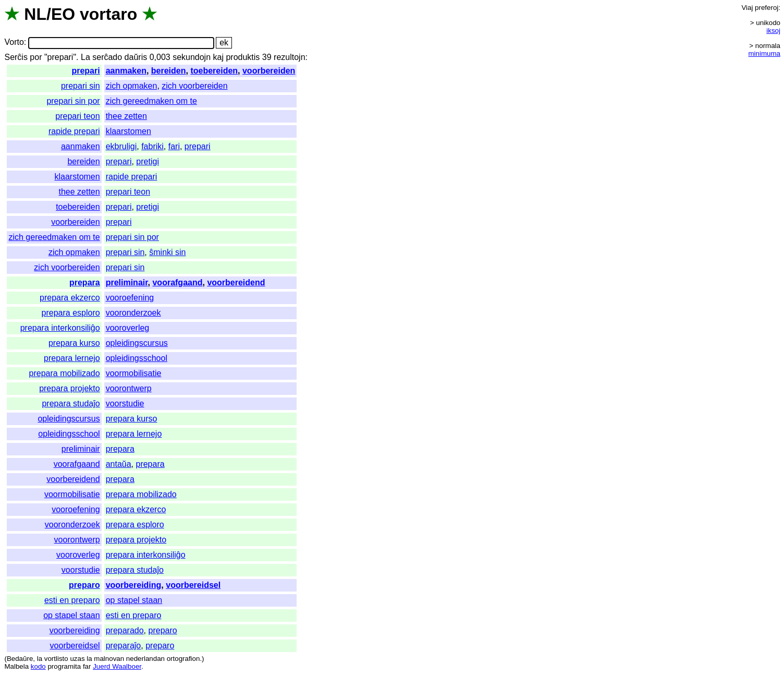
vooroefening (130, 298)
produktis (243, 57)
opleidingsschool (137, 358)
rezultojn (289, 57)
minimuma (764, 53)
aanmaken (126, 71)
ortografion (183, 659)
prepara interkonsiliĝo (60, 328)
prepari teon (77, 116)
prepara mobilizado (65, 373)
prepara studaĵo (71, 403)
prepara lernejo (72, 358)
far (87, 666)
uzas (77, 659)
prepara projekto (70, 388)
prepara (85, 282)
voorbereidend (236, 282)
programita (64, 666)
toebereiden (214, 71)
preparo (84, 585)
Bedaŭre (20, 659)
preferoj (767, 8)
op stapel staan (134, 600)
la (40, 659)
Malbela (16, 666)
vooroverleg (128, 328)
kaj (218, 57)
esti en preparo (72, 600)
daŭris (136, 57)
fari (174, 146)
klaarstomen (128, 131)
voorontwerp (129, 388)
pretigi (148, 161)
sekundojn (192, 57)
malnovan (109, 659)
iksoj (773, 31)
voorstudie (125, 403)
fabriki (152, 146)
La (85, 57)
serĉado (107, 57)
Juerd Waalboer (117, 666)
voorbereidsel (193, 585)
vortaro (108, 14)
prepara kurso (74, 343)
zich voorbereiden (194, 86)
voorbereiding (134, 585)
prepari (85, 71)
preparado (125, 630)
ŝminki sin (167, 252)
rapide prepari (74, 131)
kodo (38, 666)
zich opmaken (132, 86)
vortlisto (56, 659)
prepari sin (81, 86)
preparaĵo (124, 646)
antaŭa (119, 464)
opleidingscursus (137, 343)
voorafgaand (177, 282)
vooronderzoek (133, 313)
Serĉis (16, 57)
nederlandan (145, 659)
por (36, 57)
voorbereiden (269, 71)
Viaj (747, 8)
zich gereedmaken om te (151, 101)
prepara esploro (71, 313)
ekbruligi (121, 146)
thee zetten (126, 116)
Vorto (14, 43)
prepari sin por (73, 101)
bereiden (169, 71)
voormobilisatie (134, 373)
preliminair (127, 282)
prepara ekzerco (70, 298)
